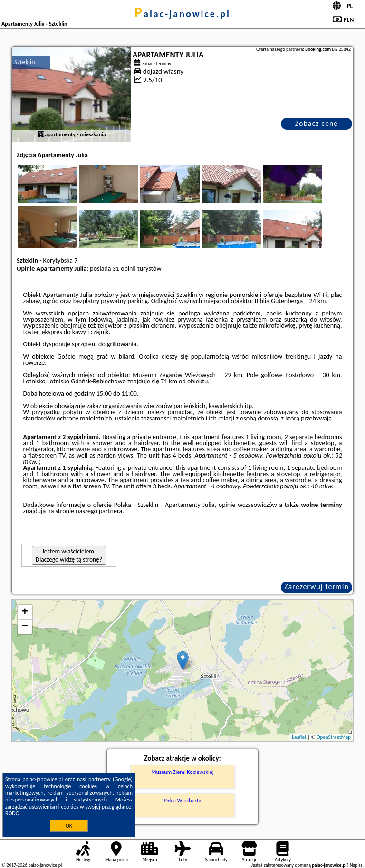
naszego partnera (99, 511)
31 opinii (124, 269)
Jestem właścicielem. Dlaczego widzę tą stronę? (69, 555)
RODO (12, 813)
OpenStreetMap (334, 737)
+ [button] (25, 612)
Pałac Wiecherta (183, 801)
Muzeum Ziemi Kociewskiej (182, 772)
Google (123, 779)
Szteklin (25, 62)
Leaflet (299, 737)
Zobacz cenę (317, 123)
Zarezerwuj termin (317, 587)
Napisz (356, 865)
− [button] (25, 627)
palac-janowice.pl (182, 14)
